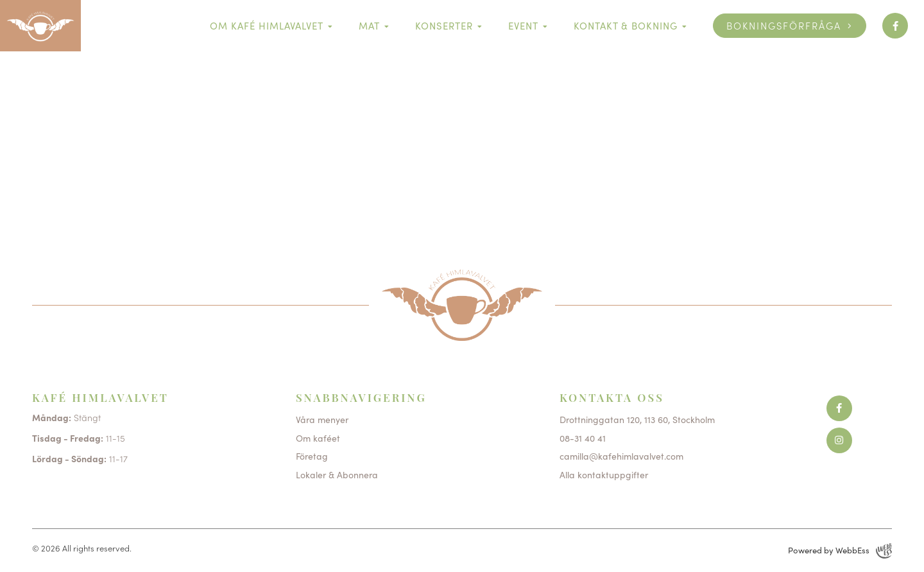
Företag (312, 456)
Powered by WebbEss (840, 551)
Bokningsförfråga (784, 25)
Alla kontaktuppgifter (604, 474)
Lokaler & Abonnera (337, 474)
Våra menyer (322, 419)
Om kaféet (318, 438)
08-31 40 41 (583, 438)
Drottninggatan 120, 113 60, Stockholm (637, 419)
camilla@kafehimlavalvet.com (621, 456)
